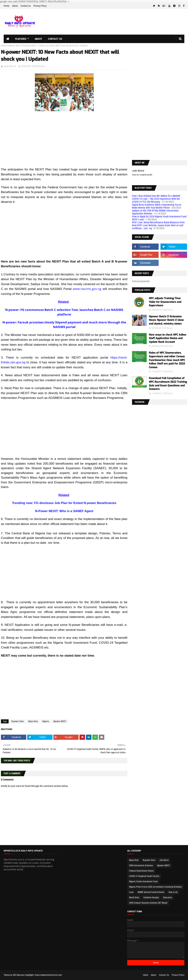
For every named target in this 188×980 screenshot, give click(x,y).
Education (168, 898)
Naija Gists (33, 721)
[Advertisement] (64, 141)
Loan (131, 892)
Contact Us (164, 975)
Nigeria (46, 721)
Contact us (26, 6)
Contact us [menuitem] (55, 39)
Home (7, 6)
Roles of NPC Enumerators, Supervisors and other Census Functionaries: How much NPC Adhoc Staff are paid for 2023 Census (167, 360)
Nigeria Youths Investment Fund (143, 882)
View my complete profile (142, 175)
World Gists (134, 898)
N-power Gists (18, 721)
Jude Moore (10, 66)
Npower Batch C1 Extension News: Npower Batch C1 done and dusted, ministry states (166, 320)
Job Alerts (164, 860)
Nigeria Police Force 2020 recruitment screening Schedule (155, 887)
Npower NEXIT (15, 46)
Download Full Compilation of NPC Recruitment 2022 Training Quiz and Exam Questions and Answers (168, 384)
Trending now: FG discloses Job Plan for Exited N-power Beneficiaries (64, 503)
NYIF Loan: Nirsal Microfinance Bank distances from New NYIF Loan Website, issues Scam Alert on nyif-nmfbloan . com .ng (158, 225)
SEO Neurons (19, 975)
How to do (173, 892)
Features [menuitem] (21, 39)
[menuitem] (8, 39)
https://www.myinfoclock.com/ (48, 975)
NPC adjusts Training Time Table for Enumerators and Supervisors (165, 302)
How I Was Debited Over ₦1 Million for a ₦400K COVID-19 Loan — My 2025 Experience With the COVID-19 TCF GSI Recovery (156, 199)
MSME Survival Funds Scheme (151, 892)
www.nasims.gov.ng (87, 289)
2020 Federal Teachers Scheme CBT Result (148, 903)
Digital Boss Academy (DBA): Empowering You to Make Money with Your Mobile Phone (157, 206)
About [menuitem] (39, 39)
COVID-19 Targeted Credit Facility (144, 876)
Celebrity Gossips (151, 898)
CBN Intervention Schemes (141, 866)
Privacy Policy (40, 6)
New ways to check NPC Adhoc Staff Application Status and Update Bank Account (168, 338)
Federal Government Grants (141, 871)
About (15, 6)
